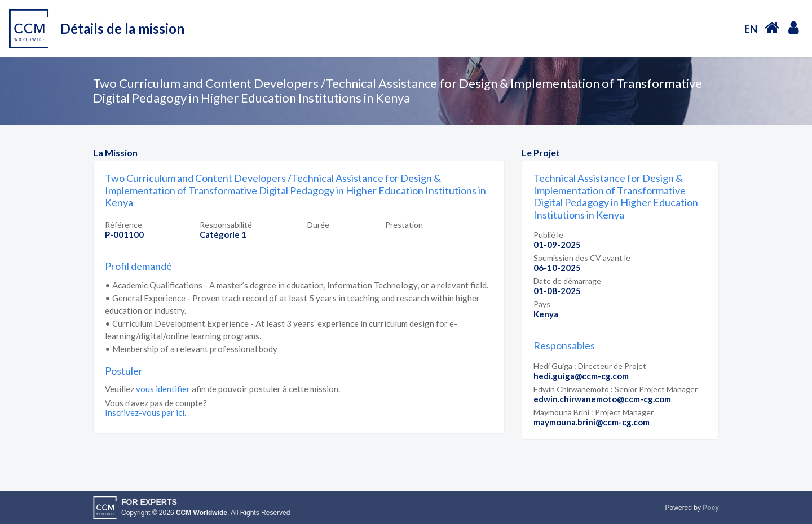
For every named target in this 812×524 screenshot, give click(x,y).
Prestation (404, 225)
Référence (123, 225)
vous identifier (163, 389)
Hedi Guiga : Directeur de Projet (590, 366)
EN (751, 29)
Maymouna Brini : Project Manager (593, 412)
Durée (318, 225)
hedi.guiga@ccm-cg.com (581, 376)
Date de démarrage (567, 281)
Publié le (548, 235)
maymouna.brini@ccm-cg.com (592, 422)
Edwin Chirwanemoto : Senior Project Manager (615, 389)
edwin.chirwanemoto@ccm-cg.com (602, 399)
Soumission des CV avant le (582, 258)
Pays (542, 304)
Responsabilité (226, 225)
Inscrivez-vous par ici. (145, 412)
